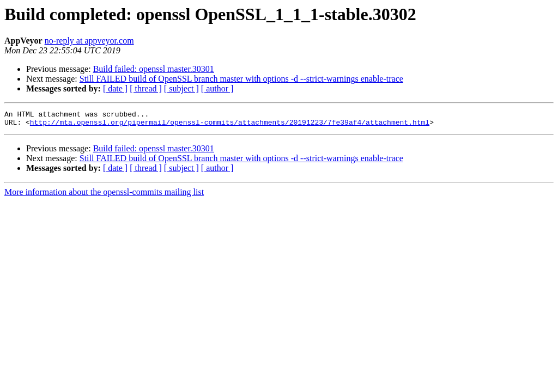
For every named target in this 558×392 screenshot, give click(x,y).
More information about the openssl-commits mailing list (104, 195)
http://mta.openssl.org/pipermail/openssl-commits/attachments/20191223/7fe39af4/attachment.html (230, 125)
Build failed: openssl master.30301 (154, 69)
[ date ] (115, 88)
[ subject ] (181, 88)
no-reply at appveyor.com (89, 41)
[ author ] (217, 88)
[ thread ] (146, 88)
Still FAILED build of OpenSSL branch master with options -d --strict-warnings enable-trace (241, 79)
